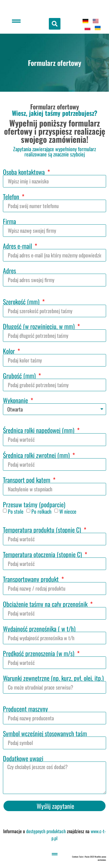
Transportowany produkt (32, 579)
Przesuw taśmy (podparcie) (34, 504)
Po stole (16, 511)
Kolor (10, 351)
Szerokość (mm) (22, 302)
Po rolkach (41, 511)
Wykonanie (16, 400)
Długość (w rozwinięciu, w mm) (40, 326)
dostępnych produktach (46, 831)
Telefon (12, 196)
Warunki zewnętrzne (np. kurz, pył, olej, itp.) (53, 678)
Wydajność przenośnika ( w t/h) (39, 629)
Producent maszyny (25, 709)
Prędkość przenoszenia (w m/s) (39, 653)
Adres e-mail (18, 246)
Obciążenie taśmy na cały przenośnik (46, 604)
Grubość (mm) (20, 376)
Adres (9, 270)
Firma (9, 221)
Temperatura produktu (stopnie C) (43, 530)
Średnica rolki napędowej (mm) (39, 430)
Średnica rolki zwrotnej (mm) (37, 455)
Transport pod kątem (27, 480)
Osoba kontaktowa (25, 172)
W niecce (68, 511)
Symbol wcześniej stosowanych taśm (45, 733)
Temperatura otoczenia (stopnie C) (43, 554)
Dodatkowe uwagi (23, 758)
